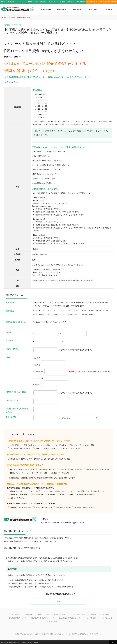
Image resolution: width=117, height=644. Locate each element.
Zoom (38, 322)
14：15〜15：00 (102, 311)
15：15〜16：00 (42, 315)
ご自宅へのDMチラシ (18, 498)
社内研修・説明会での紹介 (84, 507)
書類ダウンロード (44, 615)
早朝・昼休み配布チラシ (19, 495)
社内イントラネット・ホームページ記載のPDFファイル (31, 491)
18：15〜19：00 (87, 315)
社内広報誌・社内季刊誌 (85, 495)
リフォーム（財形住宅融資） (21, 448)
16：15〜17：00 (57, 315)
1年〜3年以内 (49, 459)
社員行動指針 (53, 621)
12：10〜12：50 (87, 311)
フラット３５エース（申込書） (71, 469)
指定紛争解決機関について (17, 618)
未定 (69, 459)
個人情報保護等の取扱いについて (70, 618)
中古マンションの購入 (86, 445)
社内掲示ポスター (66, 495)
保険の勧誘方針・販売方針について (42, 618)
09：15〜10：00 (42, 311)
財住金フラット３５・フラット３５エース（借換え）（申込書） (34, 473)
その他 (64, 322)
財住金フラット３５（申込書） (98, 469)
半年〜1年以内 (35, 459)
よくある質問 (16, 615)
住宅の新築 (14, 445)
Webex (46, 322)
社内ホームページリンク (65, 491)
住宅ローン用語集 (60, 615)
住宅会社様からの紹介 (44, 507)
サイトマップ (67, 621)
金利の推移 (29, 615)
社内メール (52, 495)
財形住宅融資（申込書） (47, 469)
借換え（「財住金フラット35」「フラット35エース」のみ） (58, 448)
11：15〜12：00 (72, 311)
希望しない (66, 473)
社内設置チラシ (98, 491)
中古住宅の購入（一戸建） (64, 445)
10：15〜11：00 (57, 311)
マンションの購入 (44, 445)
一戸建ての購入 (28, 445)
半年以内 (22, 459)
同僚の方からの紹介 (63, 507)
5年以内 (60, 459)
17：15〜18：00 (72, 315)
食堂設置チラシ (83, 491)
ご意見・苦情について (78, 615)
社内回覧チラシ (38, 495)
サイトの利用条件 (91, 618)
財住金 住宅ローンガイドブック (22, 469)
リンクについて (107, 618)
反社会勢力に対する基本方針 (100, 615)
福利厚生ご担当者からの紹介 (21, 507)
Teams (55, 322)
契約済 (13, 459)
